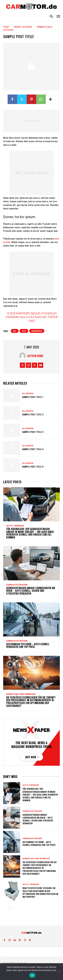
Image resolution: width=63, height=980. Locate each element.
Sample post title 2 (33, 414)
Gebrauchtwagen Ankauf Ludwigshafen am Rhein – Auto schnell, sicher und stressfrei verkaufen (31, 591)
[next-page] (10, 908)
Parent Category (23, 27)
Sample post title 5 (33, 467)
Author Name (35, 356)
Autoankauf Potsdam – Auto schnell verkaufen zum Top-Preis (28, 646)
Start (6, 27)
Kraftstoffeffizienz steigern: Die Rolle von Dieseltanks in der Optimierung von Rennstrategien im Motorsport (40, 892)
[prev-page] (5, 908)
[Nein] (59, 972)
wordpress (37, 331)
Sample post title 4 (33, 449)
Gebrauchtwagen (17, 585)
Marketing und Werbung (21, 694)
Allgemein (28, 394)
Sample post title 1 (33, 397)
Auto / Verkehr (15, 526)
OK (32, 975)
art (15, 331)
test (24, 331)
